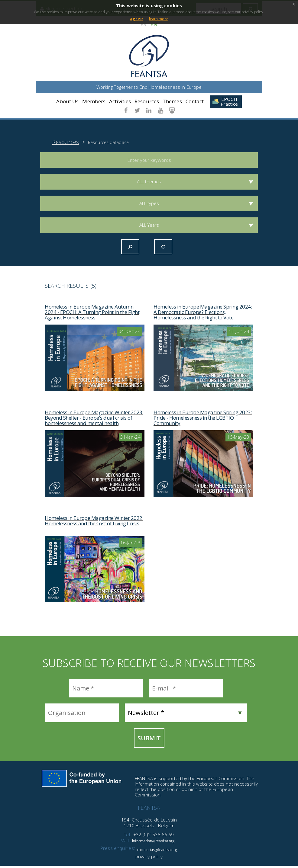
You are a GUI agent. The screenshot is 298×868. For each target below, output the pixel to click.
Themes (172, 102)
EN (154, 24)
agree (136, 19)
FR (143, 24)
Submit (149, 740)
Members (94, 102)
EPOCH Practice (229, 102)
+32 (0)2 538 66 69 (154, 837)
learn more (159, 19)
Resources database (108, 144)
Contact (195, 102)
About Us (68, 102)
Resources (147, 102)
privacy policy (149, 859)
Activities (120, 102)
